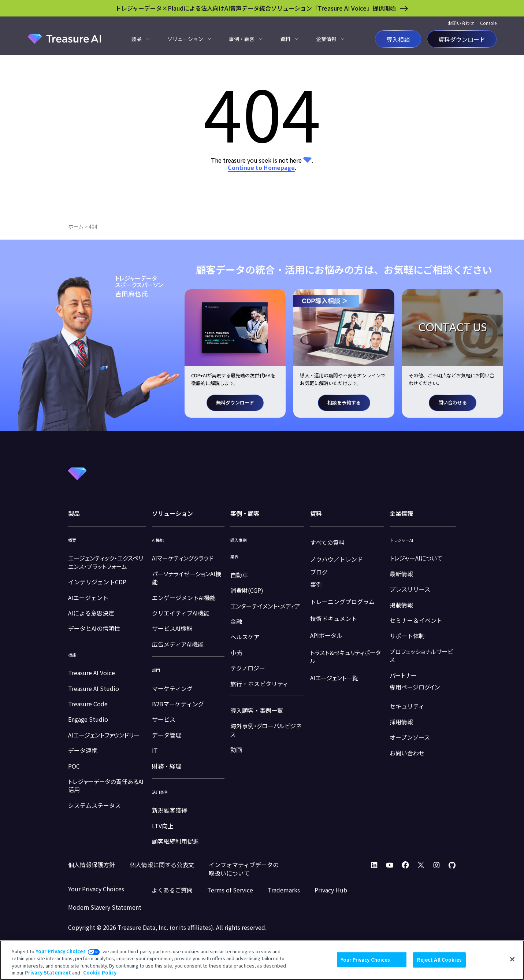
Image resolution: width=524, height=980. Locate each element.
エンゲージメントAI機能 (184, 598)
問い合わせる (453, 402)
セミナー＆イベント (416, 620)
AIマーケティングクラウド (183, 558)
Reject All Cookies (439, 960)
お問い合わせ (461, 23)
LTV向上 (163, 826)
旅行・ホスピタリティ (259, 684)
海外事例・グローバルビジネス (266, 730)
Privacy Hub (331, 890)
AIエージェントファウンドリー (104, 735)
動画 (236, 750)
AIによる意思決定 (91, 613)
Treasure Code (88, 704)
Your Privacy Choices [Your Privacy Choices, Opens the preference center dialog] (365, 960)
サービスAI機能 (172, 628)
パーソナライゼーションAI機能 (187, 578)
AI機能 (158, 540)
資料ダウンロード (462, 39)
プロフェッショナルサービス (421, 655)
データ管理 (167, 735)
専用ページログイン (415, 687)
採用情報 (401, 722)
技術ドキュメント (334, 618)
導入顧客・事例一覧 (257, 710)
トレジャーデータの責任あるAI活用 (106, 785)
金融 (236, 621)
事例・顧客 (242, 39)
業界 (234, 557)
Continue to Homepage (261, 167)
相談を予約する (344, 402)
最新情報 (401, 574)
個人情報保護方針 (92, 865)
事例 (316, 584)
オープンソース (410, 737)
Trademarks (284, 890)
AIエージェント (88, 598)
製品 (137, 39)
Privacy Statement (48, 972)
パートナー (403, 675)
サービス (164, 719)
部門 (156, 670)
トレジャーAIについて (416, 558)
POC (74, 766)
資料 (285, 39)
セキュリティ (407, 706)
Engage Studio (88, 719)
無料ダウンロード (235, 402)
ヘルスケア (245, 637)
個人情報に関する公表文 (162, 865)
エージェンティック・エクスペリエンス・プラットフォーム (106, 562)
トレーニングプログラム (342, 602)
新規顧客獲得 (170, 810)
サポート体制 (407, 636)
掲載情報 (401, 605)
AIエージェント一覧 (334, 678)
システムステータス (94, 805)
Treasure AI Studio (94, 688)
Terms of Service (230, 890)
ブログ (319, 572)
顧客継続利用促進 (175, 841)
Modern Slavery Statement (105, 907)
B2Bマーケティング (178, 704)
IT (155, 750)
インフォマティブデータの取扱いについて (244, 869)
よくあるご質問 (172, 890)
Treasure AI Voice (92, 673)
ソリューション (185, 39)
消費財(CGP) (247, 590)
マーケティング (172, 688)
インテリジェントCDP (97, 582)
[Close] (512, 959)
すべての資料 (327, 542)
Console (488, 23)
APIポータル (326, 635)
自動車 (239, 575)
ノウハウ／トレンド (337, 559)
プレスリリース (410, 589)
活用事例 (160, 792)
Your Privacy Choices (61, 951)
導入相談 (398, 39)
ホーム (76, 226)
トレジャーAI (401, 540)
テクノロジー (248, 668)
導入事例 (238, 540)
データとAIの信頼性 (94, 628)
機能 (72, 655)
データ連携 (83, 750)
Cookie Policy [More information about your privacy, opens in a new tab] (100, 972)
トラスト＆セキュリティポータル (345, 657)
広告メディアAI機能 (178, 644)
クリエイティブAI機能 (181, 613)
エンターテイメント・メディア (265, 606)
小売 (236, 652)
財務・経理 (167, 766)
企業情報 (326, 39)
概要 (72, 540)
